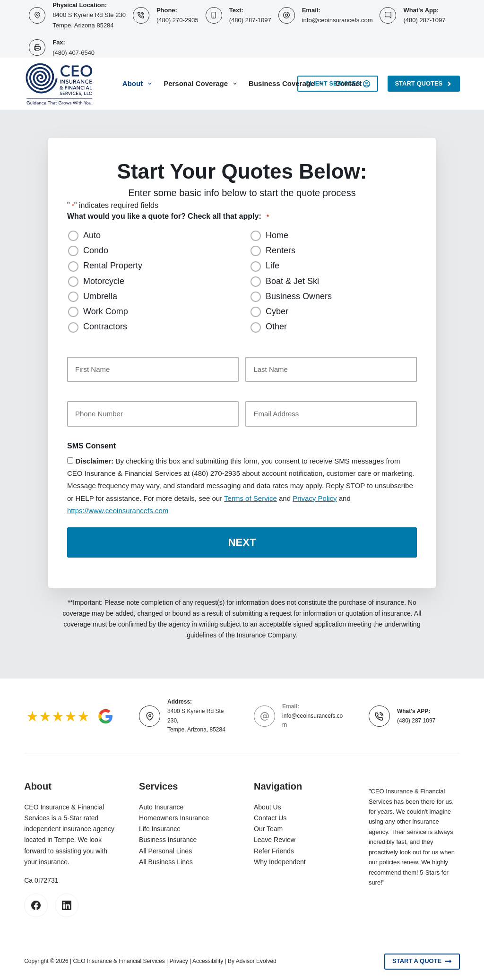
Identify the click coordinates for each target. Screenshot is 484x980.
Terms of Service (251, 498)
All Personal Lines (165, 850)
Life (272, 266)
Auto (92, 235)
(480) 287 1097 (416, 719)
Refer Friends (274, 850)
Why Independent (280, 860)
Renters (281, 250)
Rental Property (113, 266)
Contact (348, 83)
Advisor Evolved (256, 960)
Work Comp (106, 311)
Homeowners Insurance (174, 817)
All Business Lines (166, 860)
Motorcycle (104, 281)
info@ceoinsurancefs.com (337, 20)
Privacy (178, 960)
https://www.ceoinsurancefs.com (118, 511)
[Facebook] (36, 904)
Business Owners (299, 296)
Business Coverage (288, 84)
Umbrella (100, 296)
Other (276, 327)
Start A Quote (422, 960)
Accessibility (208, 960)
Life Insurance (160, 828)
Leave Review (275, 839)
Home (277, 235)
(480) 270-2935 (177, 20)
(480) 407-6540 (73, 53)
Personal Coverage (202, 84)
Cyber (277, 311)
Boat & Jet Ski (292, 281)
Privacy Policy (315, 498)
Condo (96, 250)
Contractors (105, 327)
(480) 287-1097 (250, 20)
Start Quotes (423, 84)
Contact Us (270, 817)
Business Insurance (168, 839)
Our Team (268, 828)
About (139, 84)
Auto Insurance (161, 806)
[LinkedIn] (67, 904)
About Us (268, 806)
